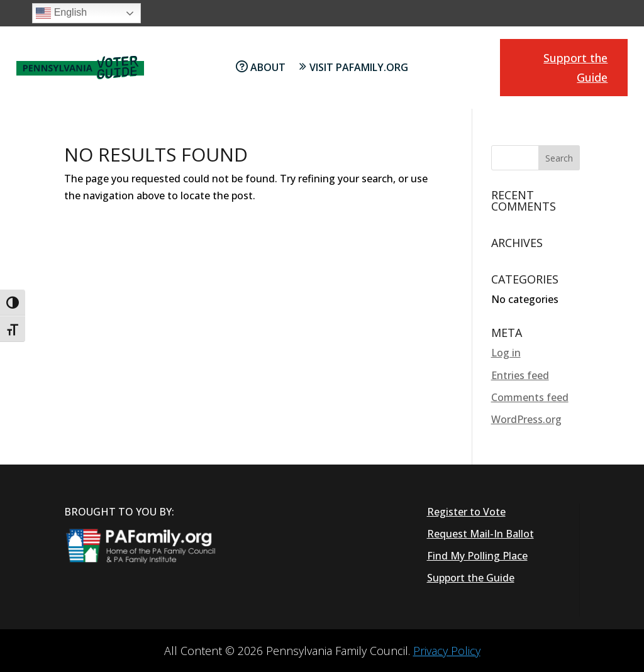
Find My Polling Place (477, 556)
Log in (506, 353)
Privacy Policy (447, 651)
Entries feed (520, 375)
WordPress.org (526, 419)
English (61, 13)
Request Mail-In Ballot (480, 534)
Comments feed (530, 397)
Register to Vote (466, 512)
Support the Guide (575, 68)
